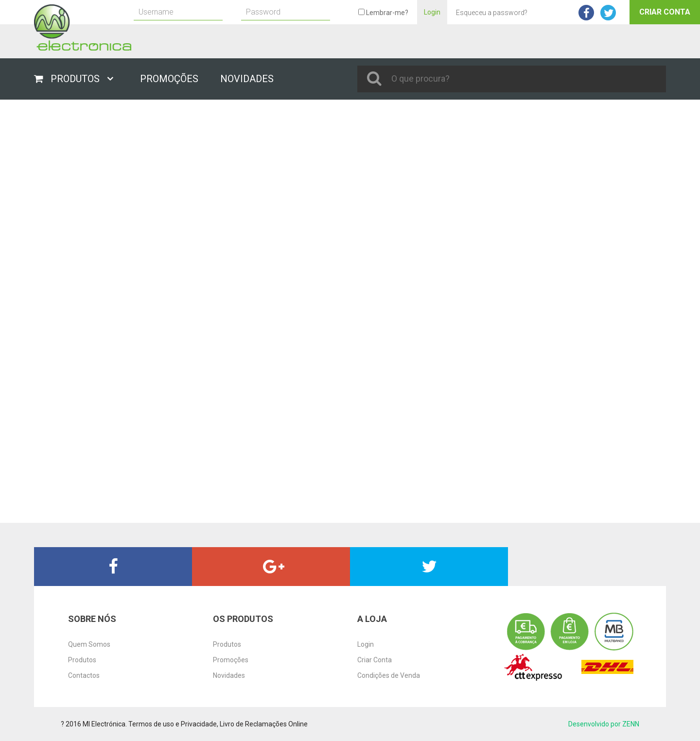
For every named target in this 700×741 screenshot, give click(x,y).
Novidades (229, 675)
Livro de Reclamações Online (264, 724)
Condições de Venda (389, 675)
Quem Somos (89, 644)
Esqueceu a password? (492, 13)
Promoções (231, 660)
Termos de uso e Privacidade (173, 724)
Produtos (82, 660)
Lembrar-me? (383, 13)
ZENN (631, 724)
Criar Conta (665, 12)
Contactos (84, 675)
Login (432, 12)
